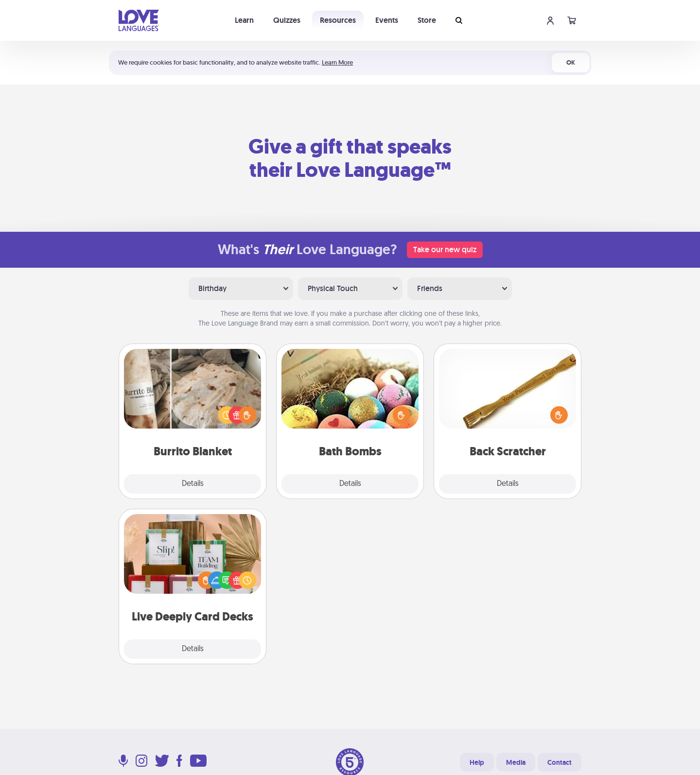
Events (387, 20)
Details (193, 484)
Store (427, 20)
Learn (244, 20)
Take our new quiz (445, 250)
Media (516, 762)
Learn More (337, 62)
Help (477, 762)
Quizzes (287, 20)
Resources (338, 20)
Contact (560, 762)
